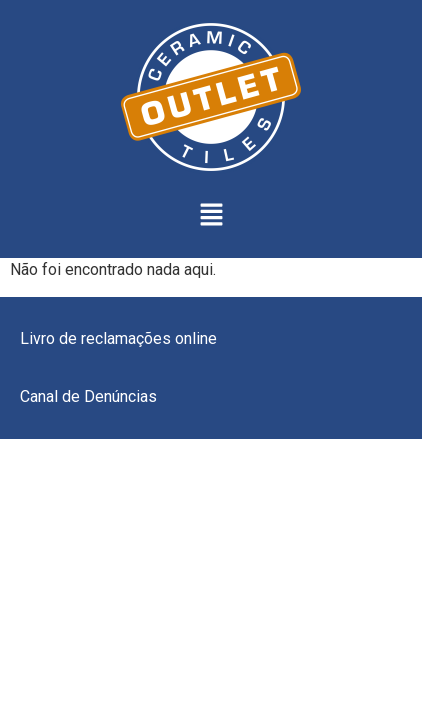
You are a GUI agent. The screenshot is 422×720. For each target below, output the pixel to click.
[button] (211, 216)
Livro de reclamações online (118, 338)
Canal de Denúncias (88, 396)
